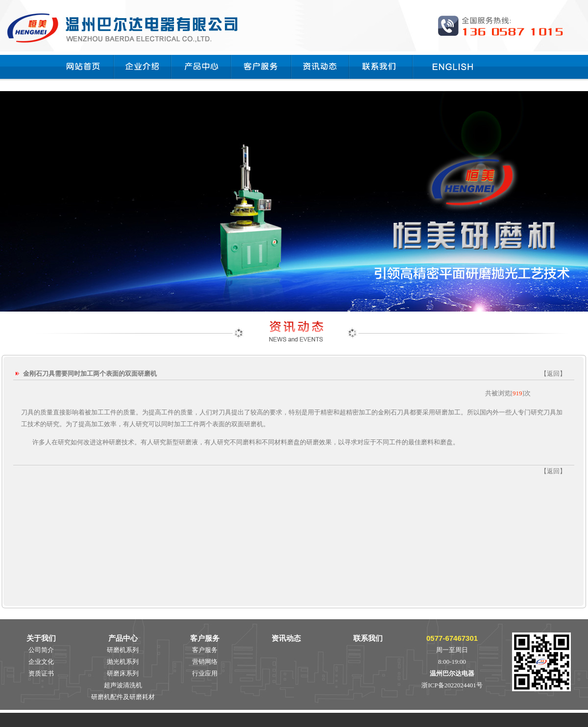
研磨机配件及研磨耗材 (123, 697)
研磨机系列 (123, 650)
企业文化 (41, 662)
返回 (553, 374)
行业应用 (205, 673)
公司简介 (41, 650)
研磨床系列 (123, 673)
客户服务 (205, 650)
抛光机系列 (123, 662)
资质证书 (41, 673)
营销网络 (205, 662)
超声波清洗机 (123, 685)
